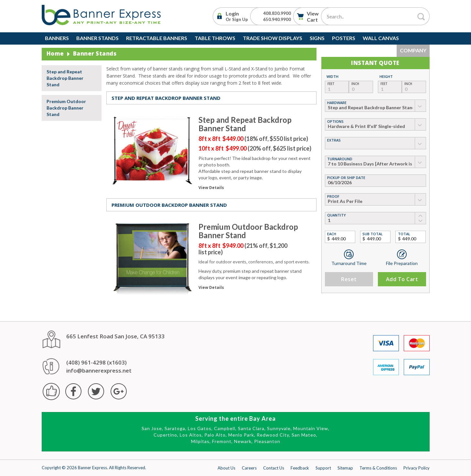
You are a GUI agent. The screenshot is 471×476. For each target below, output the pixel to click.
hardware (337, 103)
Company (413, 50)
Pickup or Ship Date (346, 178)
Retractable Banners (157, 38)
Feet (331, 84)
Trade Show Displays (273, 38)
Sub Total (373, 234)
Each (332, 234)
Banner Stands (97, 38)
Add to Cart (402, 279)
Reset (349, 279)
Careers (249, 468)
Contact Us (274, 468)
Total (404, 234)
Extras (334, 140)
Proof (333, 196)
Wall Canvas (381, 38)
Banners (57, 38)
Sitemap (345, 468)
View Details (211, 188)
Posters (344, 38)
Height (386, 76)
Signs (317, 38)
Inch (355, 84)
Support (323, 468)
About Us (226, 468)
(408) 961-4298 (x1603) (96, 362)
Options (335, 121)
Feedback (300, 468)
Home (55, 53)
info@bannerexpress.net (99, 370)
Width (332, 76)
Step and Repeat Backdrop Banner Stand (65, 78)
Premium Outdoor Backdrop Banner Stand (66, 108)
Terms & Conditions (378, 468)
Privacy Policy (417, 468)
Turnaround (340, 159)
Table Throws (215, 38)
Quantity (337, 215)
